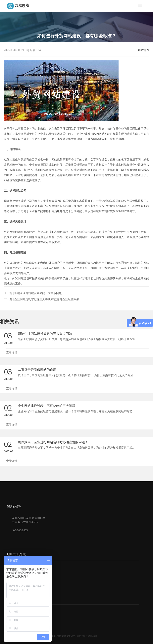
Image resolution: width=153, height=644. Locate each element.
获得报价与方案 (17, 610)
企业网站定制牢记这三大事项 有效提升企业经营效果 (47, 299)
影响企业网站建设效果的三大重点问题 (38, 293)
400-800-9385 (20, 530)
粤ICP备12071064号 (87, 636)
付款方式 (13, 616)
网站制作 (143, 50)
